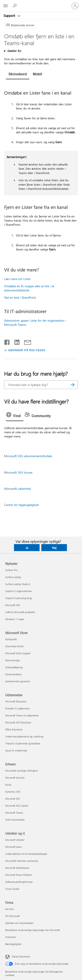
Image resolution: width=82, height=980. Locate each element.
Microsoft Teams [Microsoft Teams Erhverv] (14, 813)
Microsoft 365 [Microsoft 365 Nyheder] (13, 605)
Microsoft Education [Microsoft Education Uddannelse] (16, 701)
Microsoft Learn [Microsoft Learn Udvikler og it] (14, 847)
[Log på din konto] (75, 6)
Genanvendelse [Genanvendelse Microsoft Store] (13, 674)
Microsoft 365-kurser (18, 472)
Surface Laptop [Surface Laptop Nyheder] (13, 577)
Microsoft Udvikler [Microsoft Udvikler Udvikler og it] (15, 840)
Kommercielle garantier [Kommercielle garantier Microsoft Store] (18, 681)
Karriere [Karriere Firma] (10, 909)
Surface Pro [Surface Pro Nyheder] (11, 570)
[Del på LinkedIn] (15, 341)
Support (10, 16)
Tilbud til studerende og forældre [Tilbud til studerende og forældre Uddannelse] (23, 743)
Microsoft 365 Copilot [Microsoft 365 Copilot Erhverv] (17, 806)
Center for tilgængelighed (21, 505)
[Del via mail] (26, 341)
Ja (27, 548)
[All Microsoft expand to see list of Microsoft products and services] (5, 6)
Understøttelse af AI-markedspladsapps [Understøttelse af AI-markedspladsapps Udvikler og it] (26, 854)
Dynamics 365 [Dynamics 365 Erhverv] (13, 792)
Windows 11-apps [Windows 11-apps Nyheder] (15, 619)
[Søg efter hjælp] (15, 6)
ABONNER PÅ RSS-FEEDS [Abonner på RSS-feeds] (27, 350)
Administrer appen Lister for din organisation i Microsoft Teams (35, 323)
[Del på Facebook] (7, 341)
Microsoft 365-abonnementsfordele (28, 456)
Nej (54, 548)
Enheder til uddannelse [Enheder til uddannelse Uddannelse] (17, 708)
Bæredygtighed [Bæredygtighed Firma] (13, 944)
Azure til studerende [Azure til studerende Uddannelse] (16, 750)
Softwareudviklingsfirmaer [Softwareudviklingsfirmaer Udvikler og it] (19, 882)
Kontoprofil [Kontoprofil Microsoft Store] (11, 639)
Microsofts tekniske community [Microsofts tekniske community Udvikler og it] (22, 861)
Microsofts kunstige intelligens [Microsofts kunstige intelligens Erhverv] (22, 771)
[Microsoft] (41, 3)
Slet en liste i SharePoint (20, 297)
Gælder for (14, 51)
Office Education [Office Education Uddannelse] (14, 729)
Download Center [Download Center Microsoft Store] (15, 646)
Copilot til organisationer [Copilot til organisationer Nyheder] (19, 591)
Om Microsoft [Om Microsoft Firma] (12, 916)
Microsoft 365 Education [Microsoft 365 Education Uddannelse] (18, 722)
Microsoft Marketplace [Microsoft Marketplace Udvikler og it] (17, 868)
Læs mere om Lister (17, 279)
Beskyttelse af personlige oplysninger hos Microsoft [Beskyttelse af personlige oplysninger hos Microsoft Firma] (32, 930)
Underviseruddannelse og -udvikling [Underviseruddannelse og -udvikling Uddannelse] (24, 736)
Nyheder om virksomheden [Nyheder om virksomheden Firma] (19, 923)
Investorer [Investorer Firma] (11, 937)
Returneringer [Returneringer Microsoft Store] (13, 660)
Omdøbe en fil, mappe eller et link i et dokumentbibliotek (29, 288)
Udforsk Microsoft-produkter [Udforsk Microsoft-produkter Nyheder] (20, 612)
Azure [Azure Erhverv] (8, 785)
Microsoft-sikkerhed (17, 489)
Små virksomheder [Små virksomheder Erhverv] (15, 820)
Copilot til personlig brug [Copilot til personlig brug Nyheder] (18, 598)
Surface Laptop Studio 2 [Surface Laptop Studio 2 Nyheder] (18, 584)
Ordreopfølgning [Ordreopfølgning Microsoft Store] (14, 667)
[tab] (18, 75)
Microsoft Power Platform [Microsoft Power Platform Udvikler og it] (19, 875)
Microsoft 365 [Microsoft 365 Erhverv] (13, 799)
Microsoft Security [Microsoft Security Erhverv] (15, 778)
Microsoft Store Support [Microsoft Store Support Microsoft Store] (18, 653)
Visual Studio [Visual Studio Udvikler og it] (12, 889)
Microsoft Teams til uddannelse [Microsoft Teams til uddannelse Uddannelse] (22, 715)
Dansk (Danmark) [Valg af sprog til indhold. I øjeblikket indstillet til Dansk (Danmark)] (21, 956)
